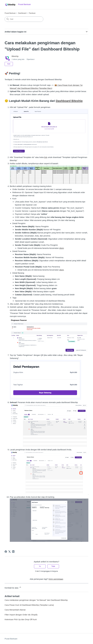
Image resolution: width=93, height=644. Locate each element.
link (46, 157)
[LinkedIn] (13, 552)
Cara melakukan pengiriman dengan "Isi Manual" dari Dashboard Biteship (36, 600)
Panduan (32, 13)
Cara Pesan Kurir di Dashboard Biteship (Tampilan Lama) (29, 605)
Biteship (15, 56)
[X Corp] (10, 552)
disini (61, 248)
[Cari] (24, 19)
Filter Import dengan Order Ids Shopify (21, 615)
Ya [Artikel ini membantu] (40, 566)
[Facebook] (6, 552)
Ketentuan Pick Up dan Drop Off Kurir (21, 619)
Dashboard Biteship (69, 101)
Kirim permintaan (56, 579)
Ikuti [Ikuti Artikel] (9, 64)
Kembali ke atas (13, 587)
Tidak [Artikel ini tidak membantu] (53, 566)
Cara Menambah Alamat (15, 610)
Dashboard (22, 13)
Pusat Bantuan (10, 13)
